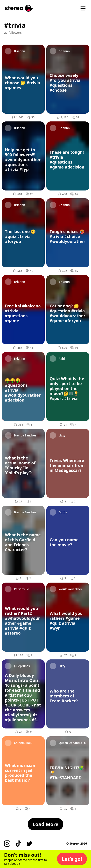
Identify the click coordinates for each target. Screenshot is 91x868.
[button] (72, 859)
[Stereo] (19, 8)
